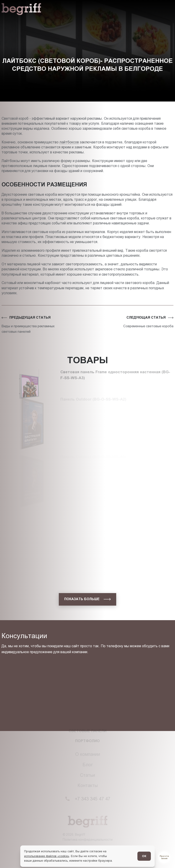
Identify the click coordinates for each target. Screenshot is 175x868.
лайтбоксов (69, 142)
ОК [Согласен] (144, 856)
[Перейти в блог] (164, 857)
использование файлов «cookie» (47, 856)
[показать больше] (87, 599)
